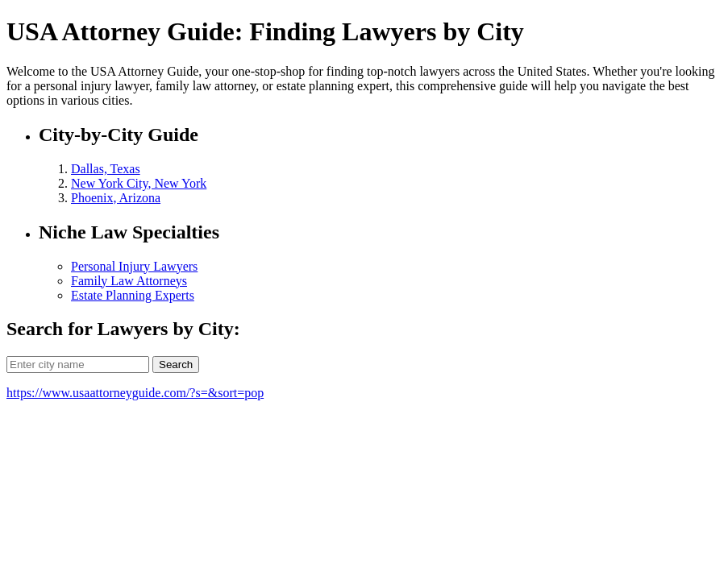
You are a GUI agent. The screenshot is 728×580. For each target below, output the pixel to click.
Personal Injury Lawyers (134, 266)
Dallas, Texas (106, 169)
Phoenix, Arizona (116, 198)
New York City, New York (139, 183)
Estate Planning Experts (133, 295)
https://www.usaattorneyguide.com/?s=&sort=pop (135, 393)
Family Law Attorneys (129, 281)
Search (176, 365)
